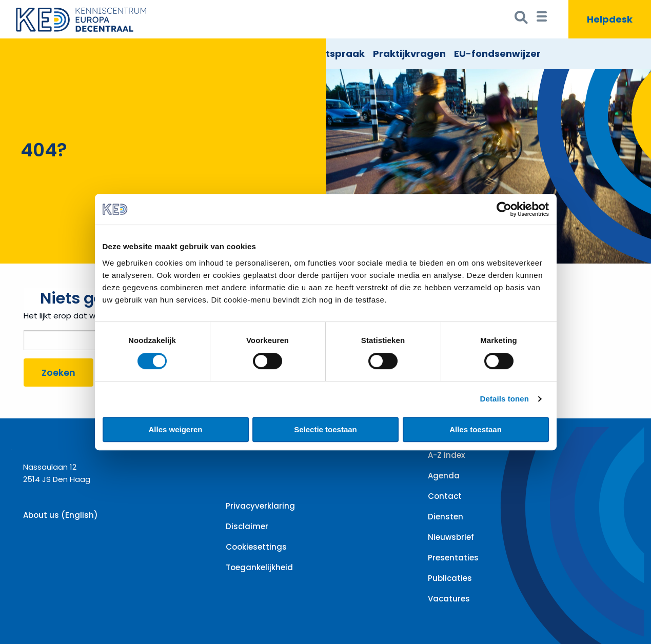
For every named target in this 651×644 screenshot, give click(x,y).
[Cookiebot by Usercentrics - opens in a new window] (504, 209)
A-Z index (446, 455)
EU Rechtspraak (326, 54)
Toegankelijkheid (259, 567)
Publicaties (450, 578)
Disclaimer (247, 526)
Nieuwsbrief (451, 537)
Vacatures (449, 599)
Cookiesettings (256, 547)
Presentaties (453, 558)
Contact (445, 496)
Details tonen (505, 399)
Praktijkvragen (409, 54)
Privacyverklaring (260, 506)
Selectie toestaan (325, 429)
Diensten (446, 517)
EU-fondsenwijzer (497, 54)
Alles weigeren (175, 429)
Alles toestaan (476, 429)
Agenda (444, 476)
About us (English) (61, 515)
